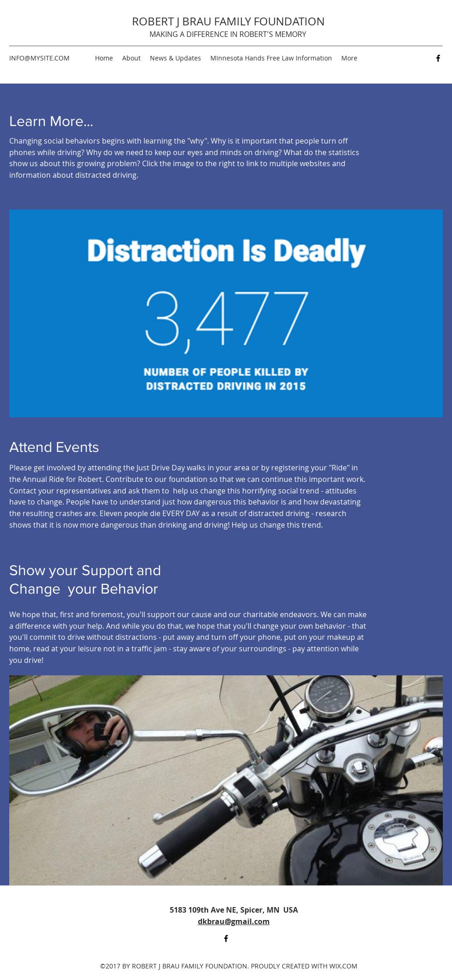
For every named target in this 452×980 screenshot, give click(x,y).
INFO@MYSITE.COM (39, 58)
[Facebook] (438, 58)
